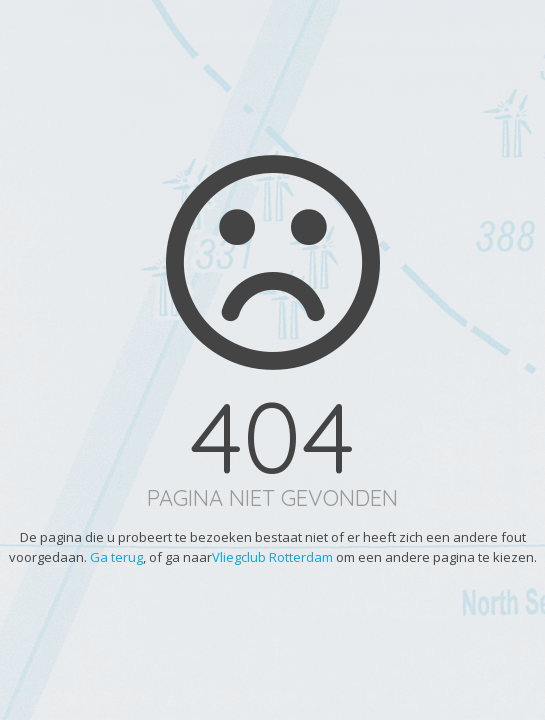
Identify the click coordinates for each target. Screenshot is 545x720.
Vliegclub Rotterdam (272, 557)
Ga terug (116, 557)
